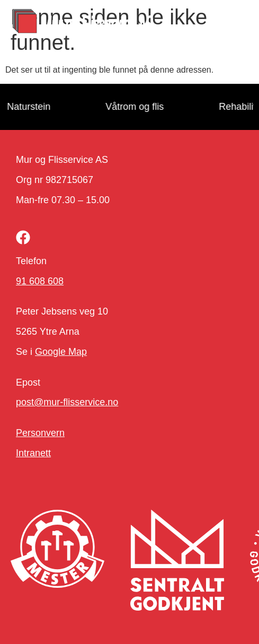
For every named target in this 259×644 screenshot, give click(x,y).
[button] (233, 23)
